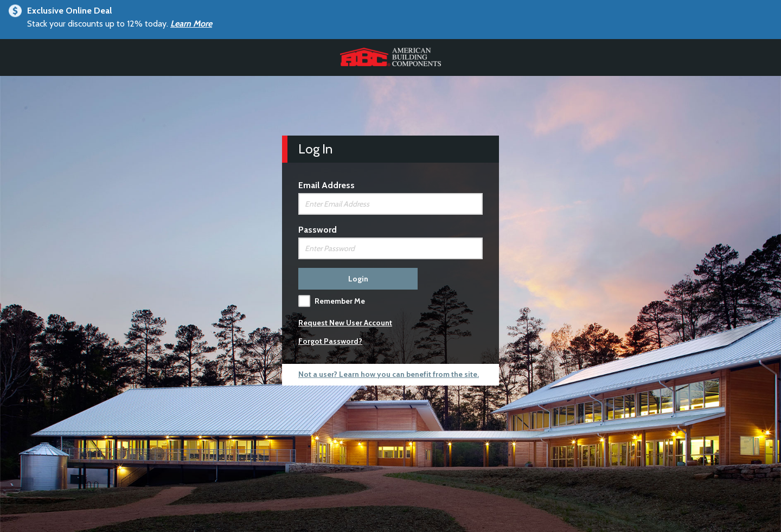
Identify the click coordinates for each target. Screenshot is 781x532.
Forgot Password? (330, 341)
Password (318, 230)
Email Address (327, 185)
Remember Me (340, 301)
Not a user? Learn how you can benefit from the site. (389, 374)
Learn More (191, 24)
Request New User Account (345, 323)
